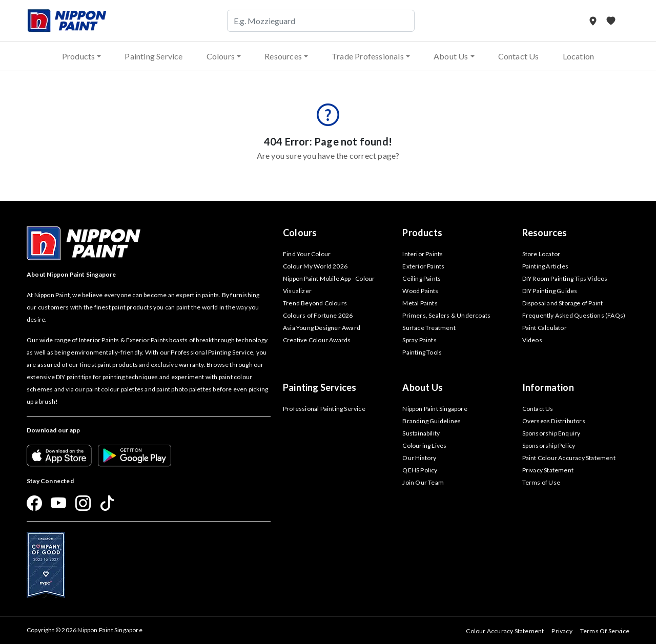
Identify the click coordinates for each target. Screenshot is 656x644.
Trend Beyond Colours (315, 303)
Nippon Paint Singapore (435, 409)
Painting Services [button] (320, 387)
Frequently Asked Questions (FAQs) (574, 315)
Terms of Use (541, 482)
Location (579, 56)
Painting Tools (422, 352)
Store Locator (541, 254)
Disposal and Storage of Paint (563, 303)
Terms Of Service (605, 631)
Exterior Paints (423, 266)
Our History (419, 458)
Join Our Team (423, 482)
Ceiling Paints (422, 278)
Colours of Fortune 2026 (318, 315)
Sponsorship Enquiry (551, 433)
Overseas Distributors (554, 421)
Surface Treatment (429, 328)
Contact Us (519, 56)
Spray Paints (419, 340)
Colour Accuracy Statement (505, 631)
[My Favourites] (611, 21)
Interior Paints (423, 254)
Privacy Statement (548, 470)
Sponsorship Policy (549, 445)
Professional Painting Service (324, 409)
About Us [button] (451, 56)
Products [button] (79, 56)
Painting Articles (545, 266)
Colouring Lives (424, 445)
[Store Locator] (594, 21)
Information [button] (548, 387)
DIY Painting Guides (550, 291)
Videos (532, 340)
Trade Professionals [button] (368, 56)
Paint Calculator (545, 328)
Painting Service (153, 56)
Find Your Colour (307, 254)
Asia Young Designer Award (322, 328)
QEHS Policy (420, 470)
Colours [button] (221, 56)
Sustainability (421, 433)
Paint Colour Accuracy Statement (569, 458)
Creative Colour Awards (317, 340)
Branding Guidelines (432, 421)
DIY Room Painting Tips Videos (565, 278)
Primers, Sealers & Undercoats (446, 315)
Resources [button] (283, 56)
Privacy (562, 631)
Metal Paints (420, 303)
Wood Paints (420, 291)
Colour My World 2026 (315, 266)
